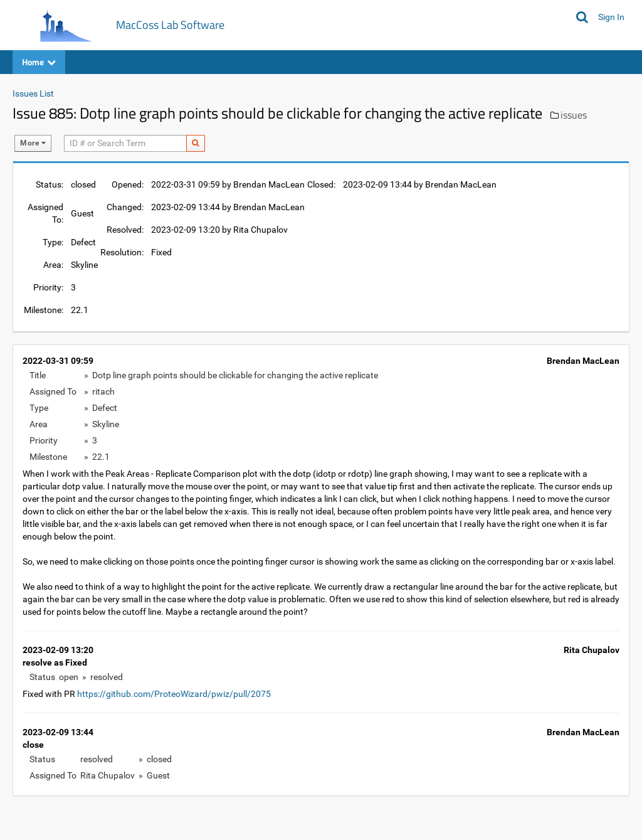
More (33, 143)
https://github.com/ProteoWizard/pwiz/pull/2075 (174, 694)
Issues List (33, 93)
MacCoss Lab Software (170, 25)
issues (574, 115)
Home (39, 62)
